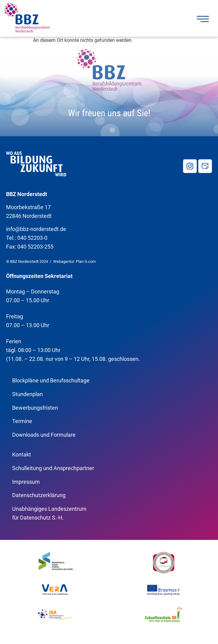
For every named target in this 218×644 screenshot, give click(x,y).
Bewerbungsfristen (35, 408)
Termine (22, 421)
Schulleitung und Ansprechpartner (53, 468)
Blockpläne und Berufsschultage (51, 380)
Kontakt (22, 454)
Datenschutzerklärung (39, 495)
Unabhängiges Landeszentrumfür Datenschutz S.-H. (49, 513)
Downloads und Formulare (44, 435)
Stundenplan (27, 394)
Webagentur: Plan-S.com (74, 261)
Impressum (26, 482)
